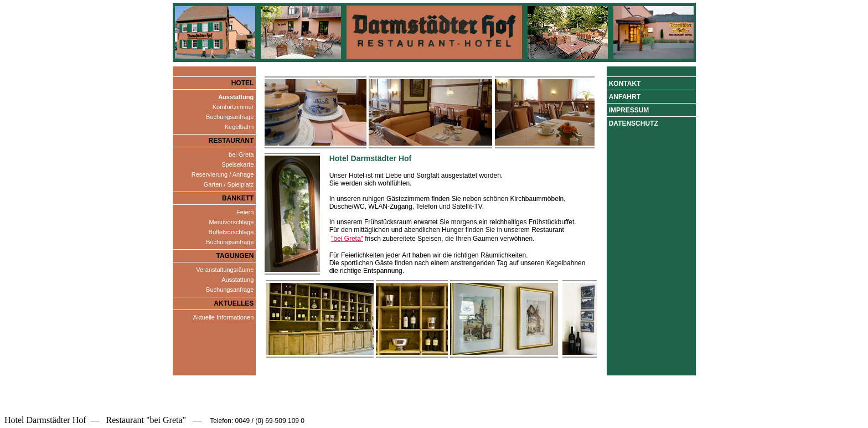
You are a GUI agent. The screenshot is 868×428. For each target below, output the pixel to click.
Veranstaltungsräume (225, 270)
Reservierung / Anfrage (223, 174)
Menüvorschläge (232, 222)
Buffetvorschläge (231, 232)
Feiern (245, 212)
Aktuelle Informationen (223, 317)
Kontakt (625, 84)
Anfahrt (625, 97)
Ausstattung (237, 280)
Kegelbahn (239, 127)
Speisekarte (237, 164)
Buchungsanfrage (230, 117)
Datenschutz (634, 123)
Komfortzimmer (233, 107)
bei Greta (241, 154)
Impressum (629, 110)
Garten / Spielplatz (229, 184)
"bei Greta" (347, 239)
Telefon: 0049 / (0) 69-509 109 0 (256, 421)
